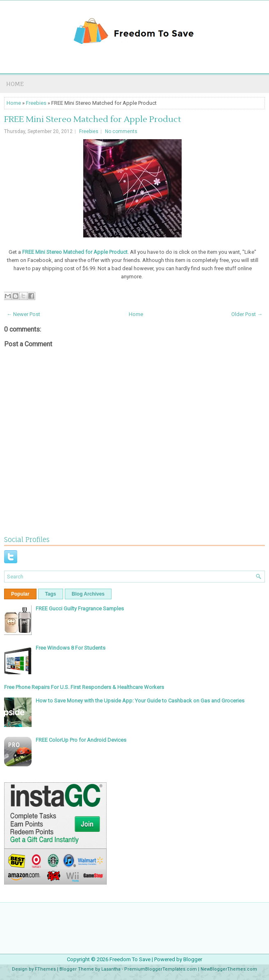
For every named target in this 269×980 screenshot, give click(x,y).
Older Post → (247, 314)
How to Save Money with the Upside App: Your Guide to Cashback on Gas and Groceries (140, 701)
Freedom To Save (130, 959)
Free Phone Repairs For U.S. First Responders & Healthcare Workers (84, 687)
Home (15, 84)
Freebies (36, 103)
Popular (20, 594)
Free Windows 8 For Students (71, 648)
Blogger (193, 959)
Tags (51, 594)
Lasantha (111, 969)
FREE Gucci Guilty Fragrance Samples (80, 609)
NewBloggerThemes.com (229, 969)
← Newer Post (23, 314)
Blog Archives (88, 594)
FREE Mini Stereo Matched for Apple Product (92, 120)
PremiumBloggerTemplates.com (161, 969)
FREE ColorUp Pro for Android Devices (81, 740)
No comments (121, 131)
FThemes (45, 969)
